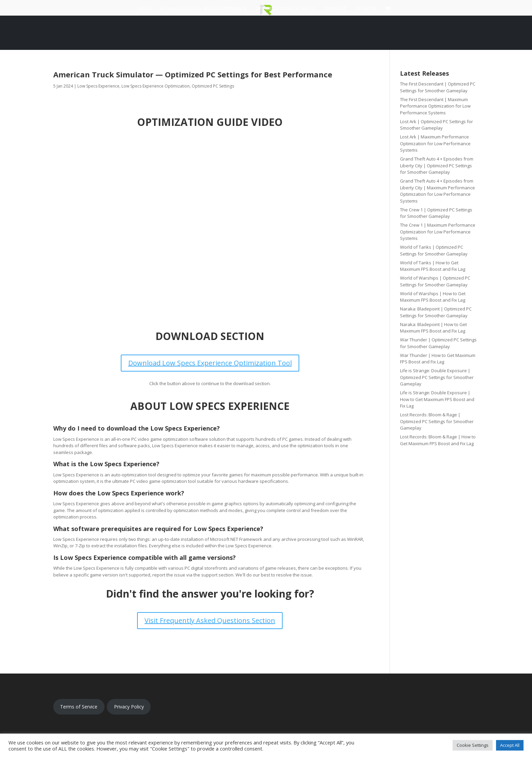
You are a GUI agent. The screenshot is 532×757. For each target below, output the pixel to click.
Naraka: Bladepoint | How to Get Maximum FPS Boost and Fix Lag (433, 328)
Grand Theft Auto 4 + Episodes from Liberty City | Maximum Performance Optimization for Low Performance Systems (438, 191)
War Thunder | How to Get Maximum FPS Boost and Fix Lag (438, 359)
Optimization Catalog (285, 9)
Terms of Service (79, 707)
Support (335, 9)
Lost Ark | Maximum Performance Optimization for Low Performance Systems (435, 143)
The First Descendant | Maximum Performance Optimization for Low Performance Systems (435, 106)
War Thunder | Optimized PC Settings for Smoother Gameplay (438, 343)
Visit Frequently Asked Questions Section (210, 620)
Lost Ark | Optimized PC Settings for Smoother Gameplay (436, 125)
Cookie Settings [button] (473, 745)
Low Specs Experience (98, 86)
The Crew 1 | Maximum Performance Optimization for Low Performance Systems (438, 232)
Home (145, 9)
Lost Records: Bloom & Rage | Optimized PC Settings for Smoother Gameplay (437, 421)
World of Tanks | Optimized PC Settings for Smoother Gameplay (434, 250)
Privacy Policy (129, 707)
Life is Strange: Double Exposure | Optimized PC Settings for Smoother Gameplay (437, 377)
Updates (366, 9)
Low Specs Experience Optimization (156, 86)
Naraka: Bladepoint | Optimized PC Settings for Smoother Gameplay (436, 312)
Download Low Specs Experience (203, 9)
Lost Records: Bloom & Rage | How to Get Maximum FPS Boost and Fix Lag (438, 440)
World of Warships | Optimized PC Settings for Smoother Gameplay (435, 281)
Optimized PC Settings (213, 86)
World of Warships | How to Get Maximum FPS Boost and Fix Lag (433, 297)
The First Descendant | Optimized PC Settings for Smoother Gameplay (438, 87)
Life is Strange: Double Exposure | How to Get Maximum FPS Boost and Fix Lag (437, 399)
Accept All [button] (510, 745)
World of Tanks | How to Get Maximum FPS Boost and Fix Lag (433, 266)
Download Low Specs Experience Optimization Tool (210, 363)
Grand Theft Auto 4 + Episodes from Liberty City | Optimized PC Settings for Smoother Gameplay (437, 165)
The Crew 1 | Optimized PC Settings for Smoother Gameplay (436, 213)
